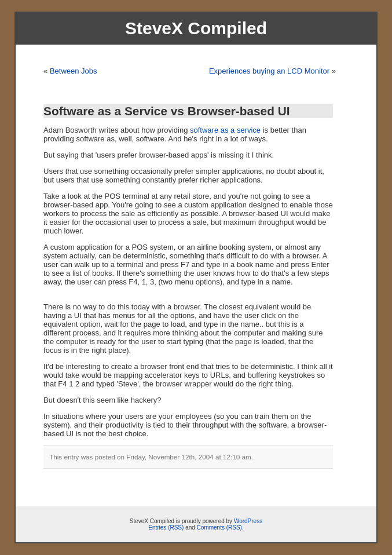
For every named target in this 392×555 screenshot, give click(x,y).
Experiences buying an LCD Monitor (269, 71)
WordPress (248, 521)
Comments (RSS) (219, 527)
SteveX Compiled (196, 28)
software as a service (225, 130)
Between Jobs (74, 71)
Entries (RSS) (166, 527)
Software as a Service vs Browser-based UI (166, 111)
